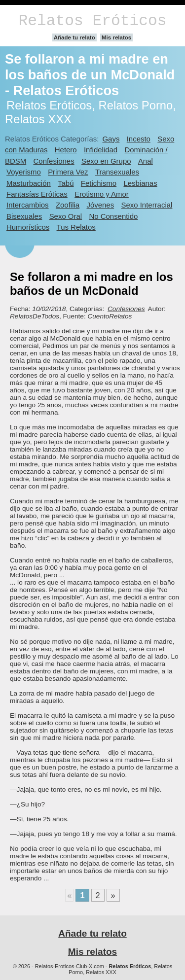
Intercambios (28, 205)
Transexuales (117, 172)
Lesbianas (140, 183)
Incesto (139, 139)
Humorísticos (28, 227)
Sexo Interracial (147, 205)
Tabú (66, 183)
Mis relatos (116, 37)
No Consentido (113, 216)
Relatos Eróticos (92, 21)
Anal (146, 161)
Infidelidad (101, 150)
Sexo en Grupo (106, 161)
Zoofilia (68, 205)
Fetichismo (99, 183)
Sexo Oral (66, 216)
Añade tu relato (74, 37)
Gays (111, 139)
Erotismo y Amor (102, 194)
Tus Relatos (76, 227)
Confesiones (54, 161)
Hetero (66, 150)
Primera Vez (68, 172)
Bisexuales (24, 216)
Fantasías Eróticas (37, 194)
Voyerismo (24, 172)
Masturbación (29, 183)
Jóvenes (100, 205)
